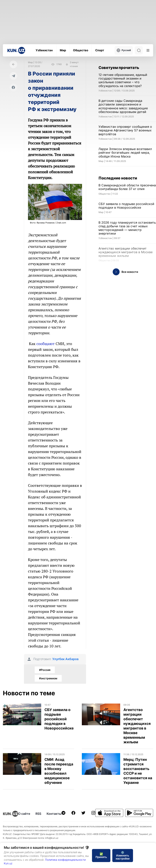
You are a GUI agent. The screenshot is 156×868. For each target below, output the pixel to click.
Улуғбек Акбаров (65, 659)
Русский (124, 50)
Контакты (54, 814)
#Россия (45, 670)
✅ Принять (101, 856)
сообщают (46, 344)
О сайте (24, 814)
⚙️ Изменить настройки (123, 856)
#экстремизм (48, 678)
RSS (38, 814)
